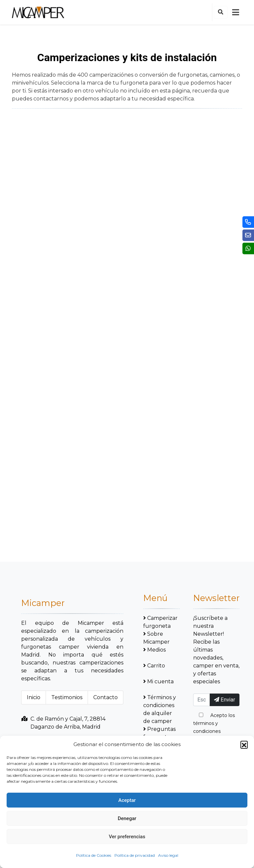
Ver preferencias (127, 837)
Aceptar (127, 800)
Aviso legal (168, 855)
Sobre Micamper (156, 638)
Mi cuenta (158, 681)
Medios (154, 650)
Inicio (34, 697)
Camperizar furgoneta (160, 622)
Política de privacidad (135, 855)
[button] (244, 744)
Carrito (154, 666)
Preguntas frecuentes (159, 733)
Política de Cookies (94, 855)
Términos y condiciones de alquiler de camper (160, 709)
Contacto (106, 697)
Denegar (127, 818)
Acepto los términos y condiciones (214, 723)
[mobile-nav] (235, 12)
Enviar (225, 700)
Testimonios (67, 697)
